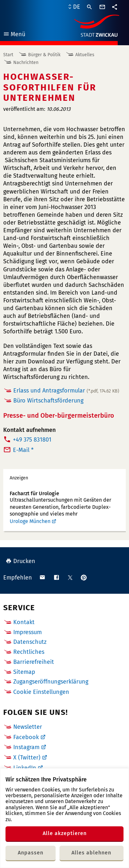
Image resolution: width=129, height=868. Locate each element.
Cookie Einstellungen (41, 692)
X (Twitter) (27, 758)
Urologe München (30, 521)
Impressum (27, 632)
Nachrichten (26, 63)
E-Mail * (23, 450)
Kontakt (24, 622)
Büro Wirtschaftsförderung (48, 401)
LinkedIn (25, 768)
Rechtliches (29, 652)
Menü (14, 35)
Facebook (26, 737)
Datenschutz (30, 642)
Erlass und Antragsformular (66, 391)
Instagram (26, 747)
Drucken (21, 561)
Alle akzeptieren (65, 833)
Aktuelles (85, 55)
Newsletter (28, 727)
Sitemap (24, 672)
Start (8, 55)
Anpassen (31, 853)
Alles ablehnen (91, 853)
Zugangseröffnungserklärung (51, 682)
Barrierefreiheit (34, 662)
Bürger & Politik (44, 55)
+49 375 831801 (32, 440)
